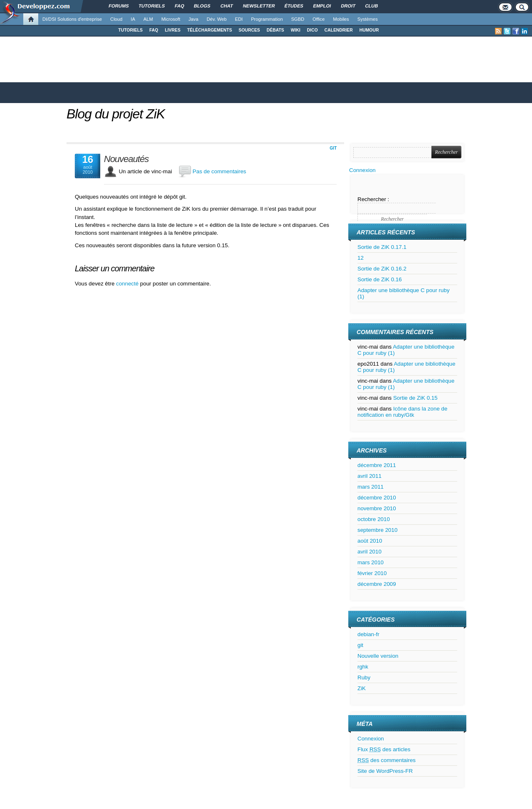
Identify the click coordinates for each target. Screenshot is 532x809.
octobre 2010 (374, 519)
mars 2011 (371, 487)
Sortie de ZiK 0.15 (415, 398)
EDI (239, 19)
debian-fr (368, 634)
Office (319, 19)
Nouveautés (126, 159)
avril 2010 (369, 552)
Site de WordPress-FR (385, 771)
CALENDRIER (339, 30)
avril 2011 (369, 476)
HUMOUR (369, 30)
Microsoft (171, 19)
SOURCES (249, 30)
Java (194, 19)
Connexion (362, 170)
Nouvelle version (378, 656)
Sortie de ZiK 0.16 (380, 279)
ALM (148, 19)
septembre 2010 (377, 530)
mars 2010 (371, 562)
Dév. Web (217, 19)
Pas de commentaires (219, 171)
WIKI (295, 30)
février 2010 (372, 573)
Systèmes (368, 19)
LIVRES (173, 30)
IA (133, 19)
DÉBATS (276, 30)
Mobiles (341, 19)
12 (361, 258)
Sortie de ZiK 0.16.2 (382, 269)
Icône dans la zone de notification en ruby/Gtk (402, 412)
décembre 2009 (377, 584)
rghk (363, 667)
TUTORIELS (131, 30)
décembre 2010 (377, 498)
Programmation (267, 19)
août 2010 (370, 541)
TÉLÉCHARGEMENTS (209, 30)
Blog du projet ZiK (116, 114)
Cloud (116, 19)
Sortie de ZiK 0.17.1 (382, 247)
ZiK (362, 688)
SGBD (298, 19)
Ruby (364, 677)
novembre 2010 (377, 508)
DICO (313, 30)
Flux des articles (384, 749)
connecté (128, 284)
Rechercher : (373, 199)
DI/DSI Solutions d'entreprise (72, 19)
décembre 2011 (377, 465)
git (333, 148)
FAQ (154, 30)
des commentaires (387, 760)
